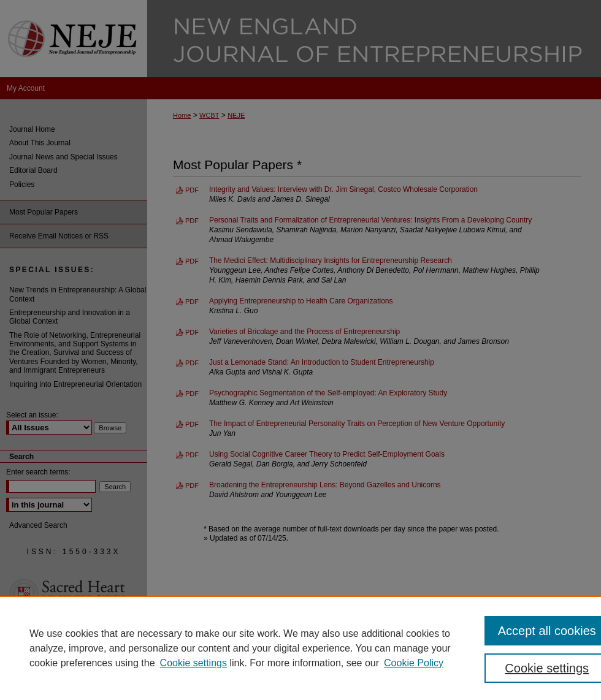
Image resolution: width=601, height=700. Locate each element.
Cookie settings (193, 663)
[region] (300, 648)
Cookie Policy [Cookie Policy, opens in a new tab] (414, 663)
